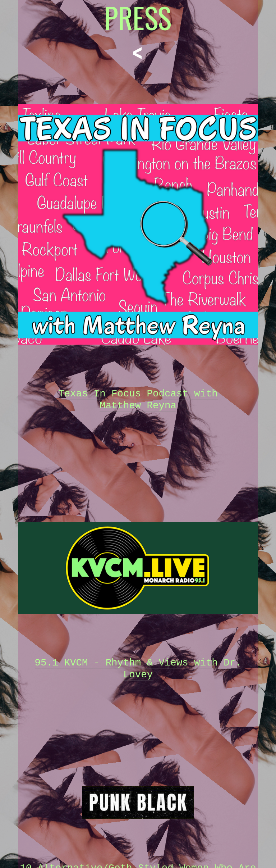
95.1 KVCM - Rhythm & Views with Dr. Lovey (138, 669)
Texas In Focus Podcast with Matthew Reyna (138, 400)
